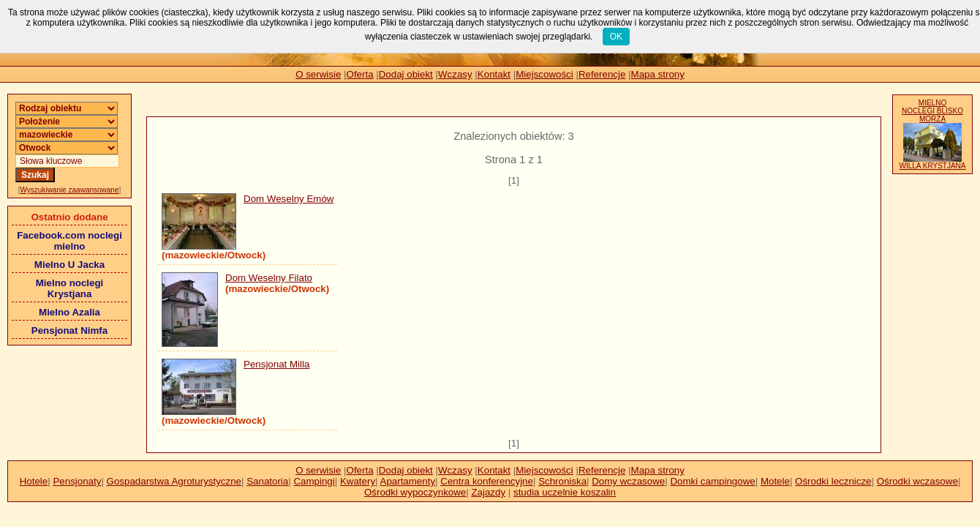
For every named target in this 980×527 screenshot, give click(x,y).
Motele (775, 481)
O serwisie (318, 74)
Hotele (34, 481)
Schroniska (562, 481)
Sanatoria (267, 481)
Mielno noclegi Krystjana (70, 288)
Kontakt (494, 74)
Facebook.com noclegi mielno (69, 241)
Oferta (360, 74)
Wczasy (455, 74)
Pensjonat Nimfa (69, 330)
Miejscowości (544, 74)
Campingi (314, 481)
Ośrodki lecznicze (833, 481)
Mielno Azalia (69, 312)
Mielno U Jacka (69, 265)
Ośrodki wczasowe (917, 481)
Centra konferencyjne (487, 481)
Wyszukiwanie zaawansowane (70, 190)
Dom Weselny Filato (269, 278)
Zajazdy (488, 492)
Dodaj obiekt (406, 74)
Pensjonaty (77, 481)
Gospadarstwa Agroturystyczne (174, 481)
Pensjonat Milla (276, 364)
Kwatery (358, 481)
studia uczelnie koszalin (565, 492)
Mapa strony (658, 74)
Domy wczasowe (628, 481)
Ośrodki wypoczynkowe (415, 492)
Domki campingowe (712, 481)
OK (616, 37)
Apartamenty (408, 481)
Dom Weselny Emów (289, 199)
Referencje (602, 74)
